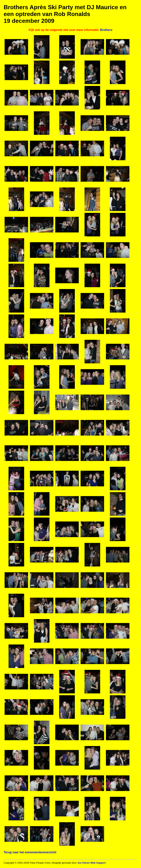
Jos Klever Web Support (91, 863)
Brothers (106, 30)
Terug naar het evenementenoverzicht (30, 852)
